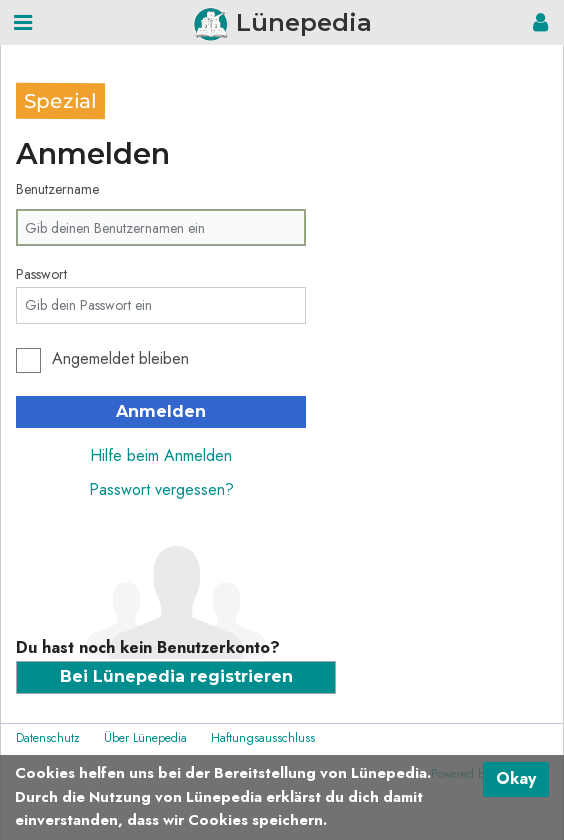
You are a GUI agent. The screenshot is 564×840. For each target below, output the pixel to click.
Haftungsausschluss (263, 738)
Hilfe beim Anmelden (161, 455)
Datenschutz (48, 738)
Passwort (41, 274)
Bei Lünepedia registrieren (176, 676)
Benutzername (57, 189)
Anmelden (161, 411)
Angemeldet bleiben (120, 358)
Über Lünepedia (145, 738)
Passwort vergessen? (161, 489)
